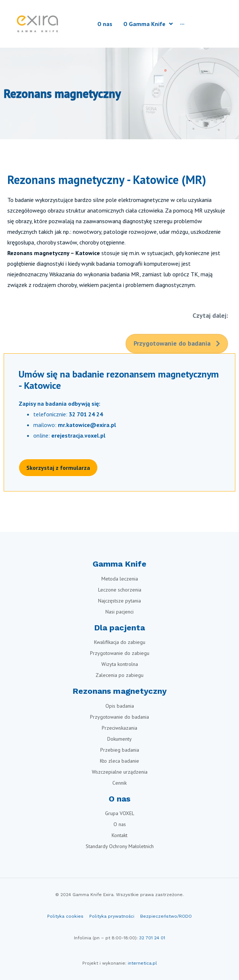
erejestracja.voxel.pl (78, 435)
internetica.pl (142, 963)
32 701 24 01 (152, 938)
